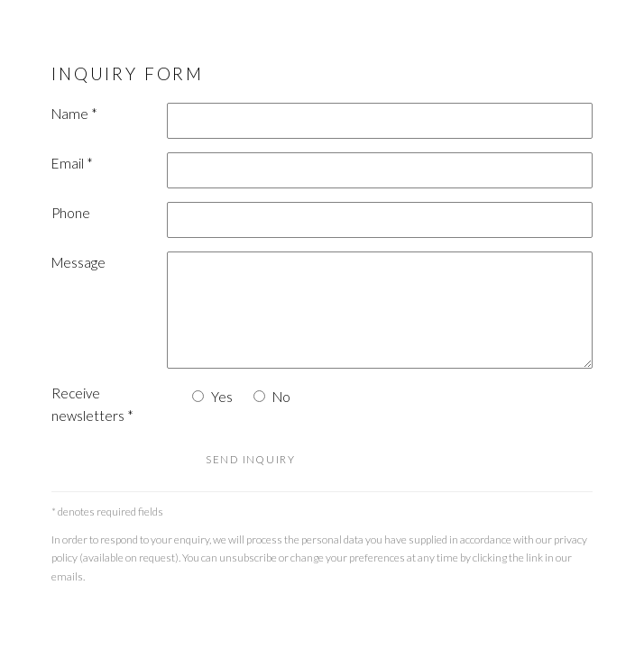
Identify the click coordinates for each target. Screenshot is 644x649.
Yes (222, 397)
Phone (71, 213)
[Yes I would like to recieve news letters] (198, 396)
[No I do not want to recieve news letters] (259, 396)
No (281, 397)
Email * (72, 163)
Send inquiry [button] (251, 459)
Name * (74, 114)
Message (78, 262)
